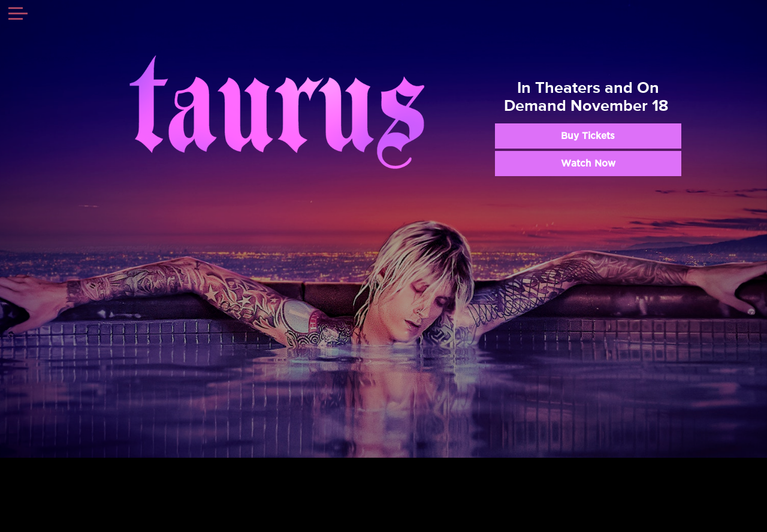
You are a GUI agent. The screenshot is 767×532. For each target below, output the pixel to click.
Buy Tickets (588, 136)
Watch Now (588, 164)
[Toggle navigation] (18, 15)
